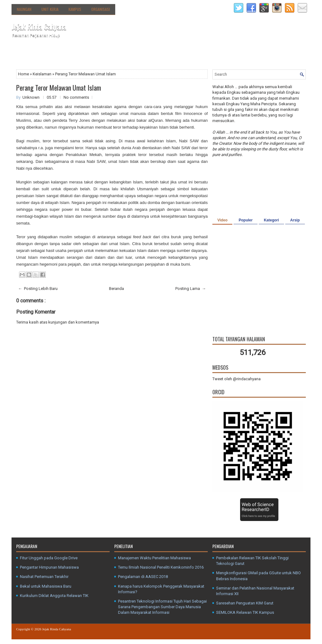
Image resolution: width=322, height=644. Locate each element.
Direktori (78, 54)
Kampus (75, 9)
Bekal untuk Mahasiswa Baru (46, 586)
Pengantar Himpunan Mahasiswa (49, 567)
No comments (76, 97)
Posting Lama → (191, 289)
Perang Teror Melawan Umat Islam (59, 88)
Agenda (101, 55)
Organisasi (101, 9)
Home (24, 74)
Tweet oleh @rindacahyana (237, 379)
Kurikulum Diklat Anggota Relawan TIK (54, 596)
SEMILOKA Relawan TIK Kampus (245, 612)
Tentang (51, 54)
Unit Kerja (50, 9)
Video (222, 220)
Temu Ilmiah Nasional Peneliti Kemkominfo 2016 (161, 567)
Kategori (271, 220)
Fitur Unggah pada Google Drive (49, 558)
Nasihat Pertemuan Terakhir (44, 577)
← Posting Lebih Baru (38, 289)
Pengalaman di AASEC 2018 (143, 577)
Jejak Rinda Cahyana (39, 26)
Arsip (295, 220)
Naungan (24, 9)
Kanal (121, 55)
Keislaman (43, 74)
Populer (246, 220)
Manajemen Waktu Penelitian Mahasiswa (154, 558)
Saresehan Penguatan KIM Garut (245, 603)
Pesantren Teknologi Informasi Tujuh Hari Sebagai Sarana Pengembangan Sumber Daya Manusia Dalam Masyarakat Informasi (162, 607)
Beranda (23, 55)
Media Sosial (146, 55)
